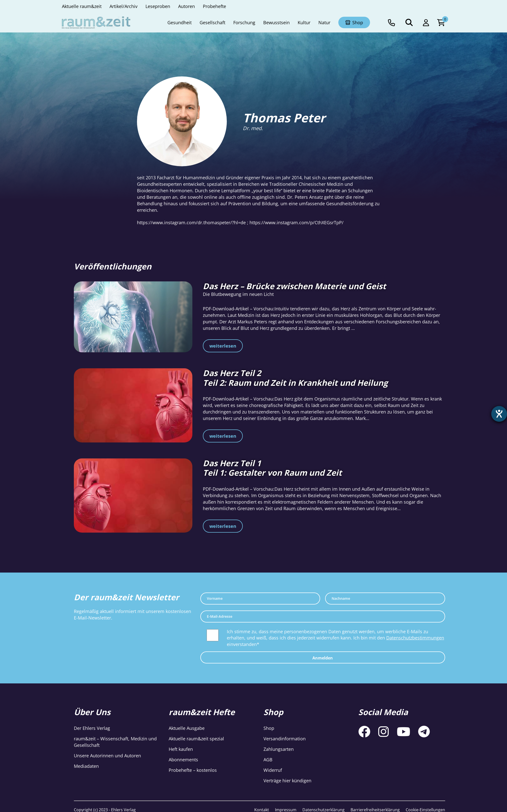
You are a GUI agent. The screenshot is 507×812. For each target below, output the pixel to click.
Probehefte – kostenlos (193, 770)
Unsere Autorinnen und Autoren (107, 756)
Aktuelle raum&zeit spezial (196, 739)
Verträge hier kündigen (287, 781)
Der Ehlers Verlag (92, 728)
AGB (268, 760)
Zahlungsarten (279, 749)
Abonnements (183, 760)
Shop (269, 728)
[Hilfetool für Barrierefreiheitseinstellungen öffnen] (499, 414)
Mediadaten (86, 766)
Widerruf (273, 770)
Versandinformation (285, 739)
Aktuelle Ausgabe (187, 728)
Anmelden (323, 658)
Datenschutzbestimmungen (415, 638)
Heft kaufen (181, 749)
